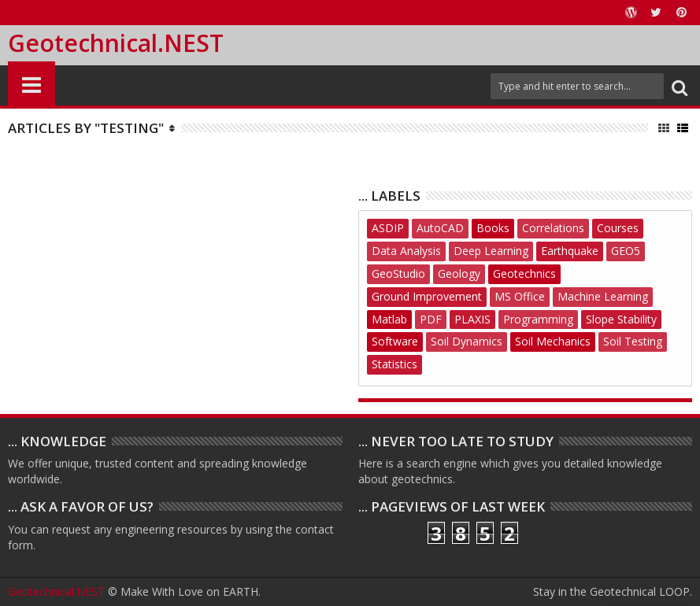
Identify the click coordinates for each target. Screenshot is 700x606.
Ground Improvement (427, 296)
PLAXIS (472, 319)
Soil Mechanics (553, 341)
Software (395, 341)
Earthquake (570, 251)
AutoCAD (440, 228)
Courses (618, 228)
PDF (431, 319)
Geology (459, 273)
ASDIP (388, 228)
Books (493, 228)
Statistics (394, 364)
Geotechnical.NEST (116, 43)
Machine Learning (603, 296)
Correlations (553, 228)
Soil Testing (633, 341)
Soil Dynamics (467, 341)
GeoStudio (398, 273)
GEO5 (626, 251)
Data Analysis (406, 251)
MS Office (520, 296)
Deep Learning (491, 251)
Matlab (389, 319)
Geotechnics (524, 273)
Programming (538, 319)
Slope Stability (621, 319)
